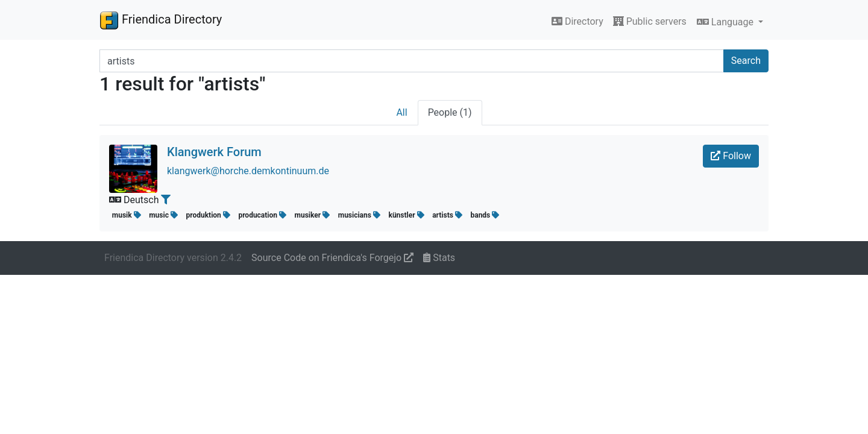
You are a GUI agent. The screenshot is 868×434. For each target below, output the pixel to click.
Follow (731, 156)
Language (726, 22)
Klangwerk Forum (214, 152)
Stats (439, 258)
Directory (577, 21)
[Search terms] (412, 61)
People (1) (450, 112)
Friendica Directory (161, 20)
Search (746, 61)
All (401, 112)
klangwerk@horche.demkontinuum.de (248, 171)
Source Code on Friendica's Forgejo (332, 258)
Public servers (650, 21)
